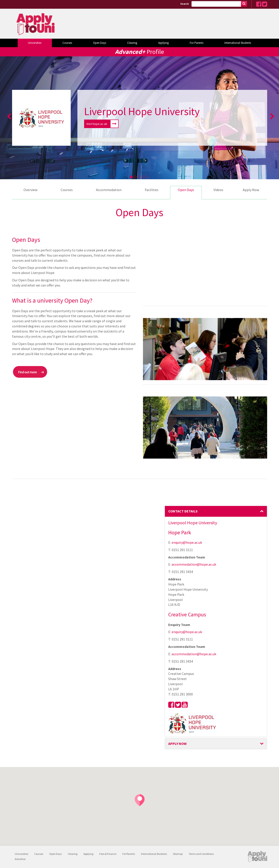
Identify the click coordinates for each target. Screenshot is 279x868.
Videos (218, 190)
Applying (163, 43)
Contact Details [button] (216, 511)
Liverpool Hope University (142, 111)
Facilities (152, 190)
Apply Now (251, 190)
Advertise (20, 859)
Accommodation (109, 190)
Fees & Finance (108, 854)
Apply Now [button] (216, 744)
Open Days (100, 43)
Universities (35, 43)
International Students (238, 43)
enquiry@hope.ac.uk (187, 542)
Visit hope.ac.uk (102, 124)
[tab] (216, 511)
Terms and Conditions (201, 854)
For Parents (197, 43)
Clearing (132, 43)
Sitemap (178, 854)
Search (185, 4)
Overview (30, 190)
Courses (67, 43)
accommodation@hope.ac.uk (194, 564)
